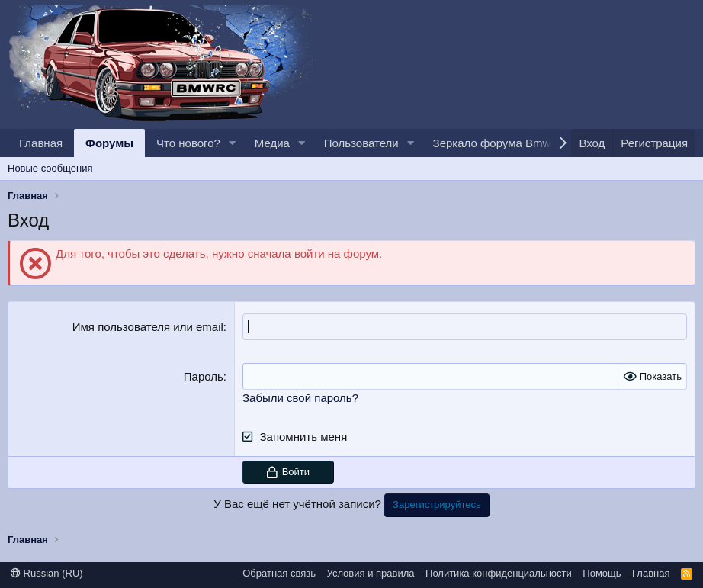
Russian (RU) (47, 573)
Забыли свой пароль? (300, 398)
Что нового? (188, 143)
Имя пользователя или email (148, 327)
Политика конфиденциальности (499, 573)
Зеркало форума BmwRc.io (505, 143)
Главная (41, 143)
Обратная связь (279, 573)
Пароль (204, 376)
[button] (233, 143)
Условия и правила (371, 573)
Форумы (109, 143)
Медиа (272, 143)
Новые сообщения (50, 168)
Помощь (602, 573)
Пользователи (361, 143)
